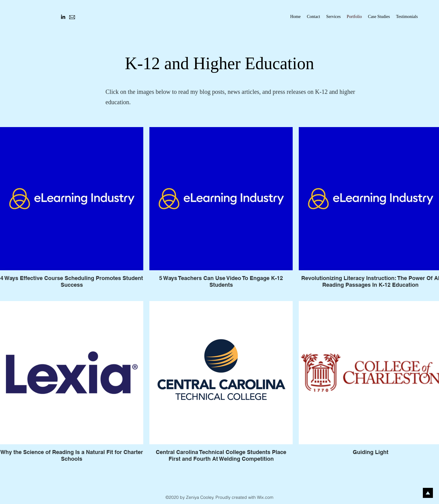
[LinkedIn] (63, 17)
